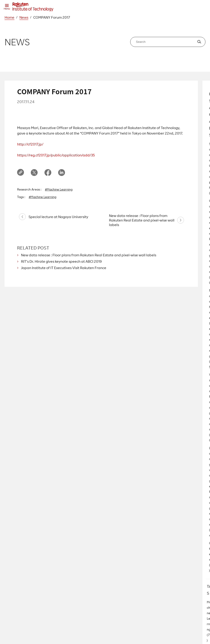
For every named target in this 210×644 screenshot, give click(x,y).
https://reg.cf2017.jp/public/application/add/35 (56, 155)
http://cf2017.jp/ (30, 144)
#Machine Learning (59, 189)
